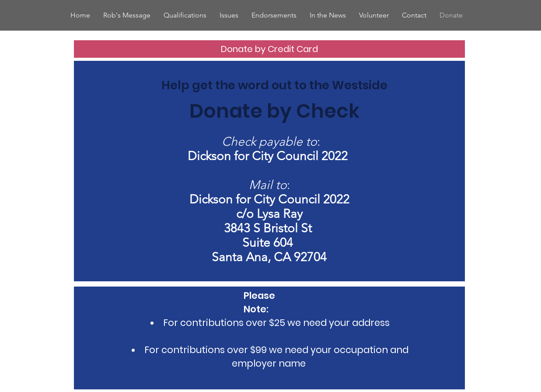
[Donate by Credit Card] (269, 49)
